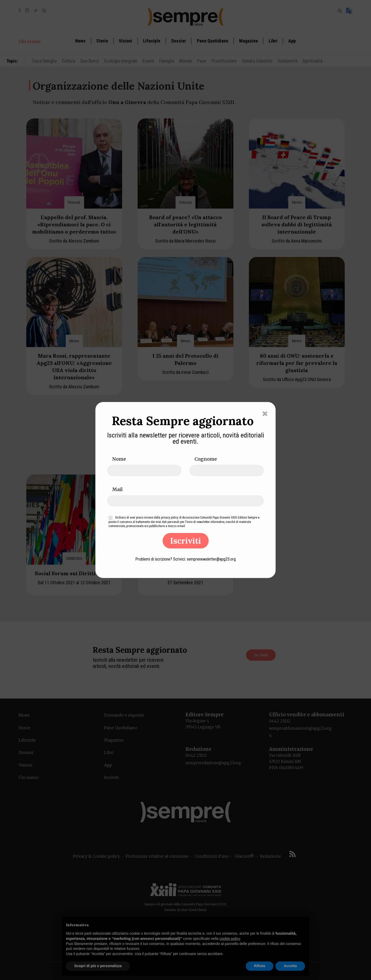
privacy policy (170, 518)
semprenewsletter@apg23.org (211, 559)
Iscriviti (186, 541)
